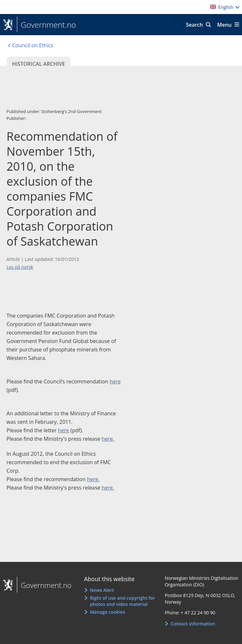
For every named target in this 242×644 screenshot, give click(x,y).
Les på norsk (20, 267)
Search (194, 25)
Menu (224, 25)
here (115, 381)
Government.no (47, 25)
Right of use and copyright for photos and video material (122, 601)
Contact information (193, 624)
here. (108, 439)
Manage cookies (107, 612)
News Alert (102, 590)
